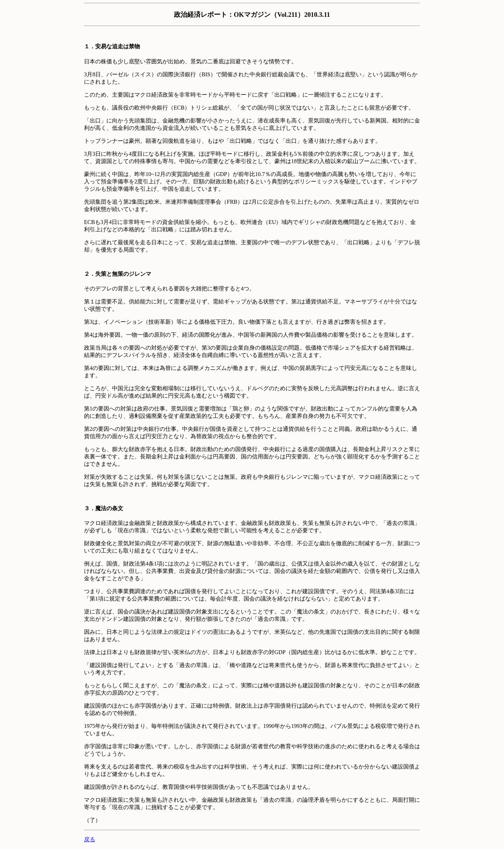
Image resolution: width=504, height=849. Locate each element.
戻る (90, 839)
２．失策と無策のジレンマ (118, 274)
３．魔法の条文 (104, 508)
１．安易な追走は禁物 (112, 46)
